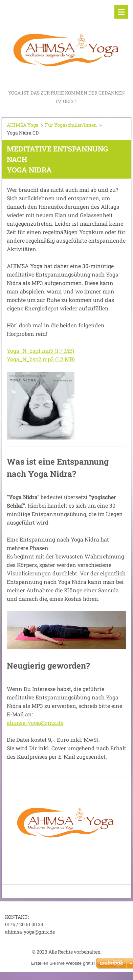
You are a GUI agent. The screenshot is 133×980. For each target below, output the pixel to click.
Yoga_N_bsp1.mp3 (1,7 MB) (40, 351)
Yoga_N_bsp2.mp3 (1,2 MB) (41, 359)
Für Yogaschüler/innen (71, 125)
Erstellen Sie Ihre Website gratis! (63, 963)
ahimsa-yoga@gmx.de (35, 723)
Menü (121, 12)
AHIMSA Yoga (23, 125)
